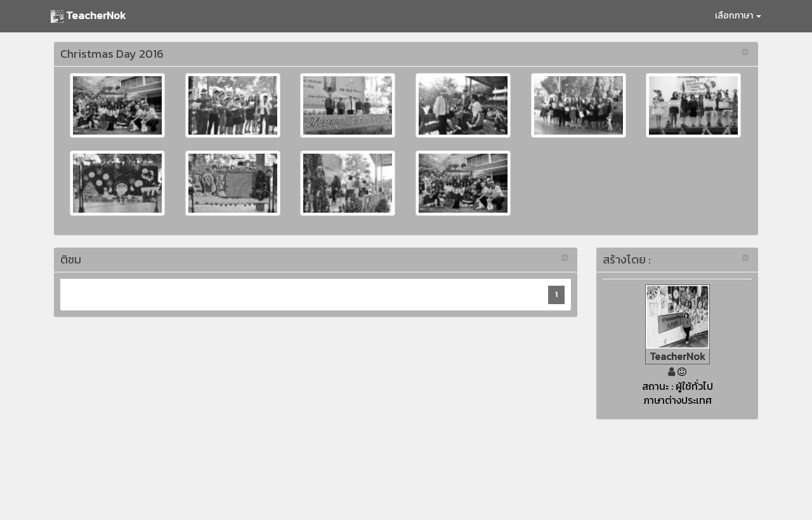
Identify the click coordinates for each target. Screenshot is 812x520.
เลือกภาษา (738, 16)
